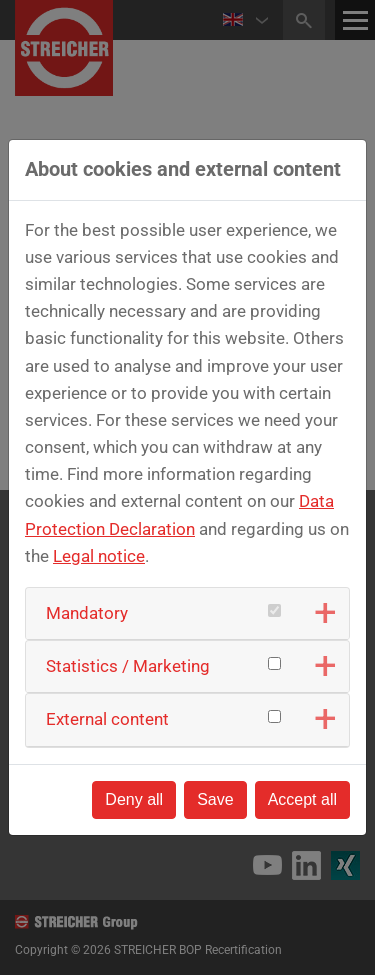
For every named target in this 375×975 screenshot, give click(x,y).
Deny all (134, 799)
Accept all (302, 799)
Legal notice (99, 556)
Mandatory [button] (87, 613)
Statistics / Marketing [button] (128, 666)
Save (215, 799)
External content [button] (107, 719)
